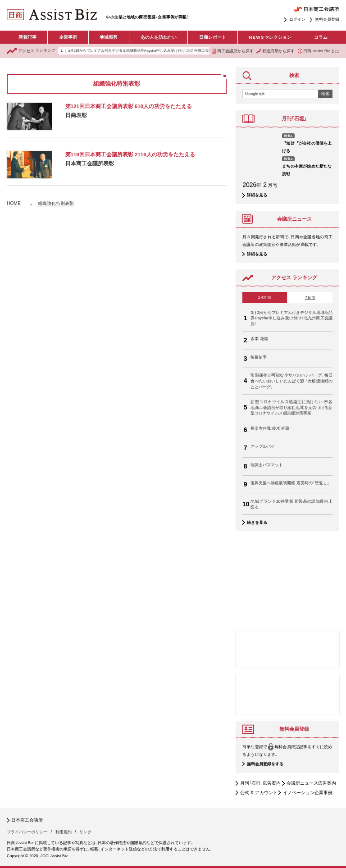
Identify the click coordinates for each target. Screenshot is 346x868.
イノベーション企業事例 (308, 793)
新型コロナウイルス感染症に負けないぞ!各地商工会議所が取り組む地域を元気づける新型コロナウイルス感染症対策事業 (291, 407)
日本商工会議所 (27, 820)
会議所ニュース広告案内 (311, 783)
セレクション (270, 37)
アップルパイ (263, 446)
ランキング (31, 51)
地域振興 (109, 37)
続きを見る (257, 523)
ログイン (297, 19)
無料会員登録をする (265, 764)
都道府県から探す (275, 51)
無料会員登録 (327, 19)
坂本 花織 (259, 339)
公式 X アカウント (259, 793)
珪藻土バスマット (267, 465)
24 (265, 297)
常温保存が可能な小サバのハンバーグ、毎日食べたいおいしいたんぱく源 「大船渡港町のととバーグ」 (291, 381)
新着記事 (27, 37)
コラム (321, 37)
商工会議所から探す (232, 51)
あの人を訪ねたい (159, 37)
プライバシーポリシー (27, 832)
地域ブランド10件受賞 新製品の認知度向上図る (291, 504)
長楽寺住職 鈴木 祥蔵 (270, 428)
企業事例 (68, 37)
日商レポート (213, 37)
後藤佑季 (259, 357)
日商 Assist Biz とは (319, 51)
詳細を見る (257, 195)
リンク (85, 832)
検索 (325, 94)
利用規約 (64, 832)
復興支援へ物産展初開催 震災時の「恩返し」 (290, 483)
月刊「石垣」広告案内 (260, 783)
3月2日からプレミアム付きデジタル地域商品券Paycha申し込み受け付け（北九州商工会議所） (143, 51)
